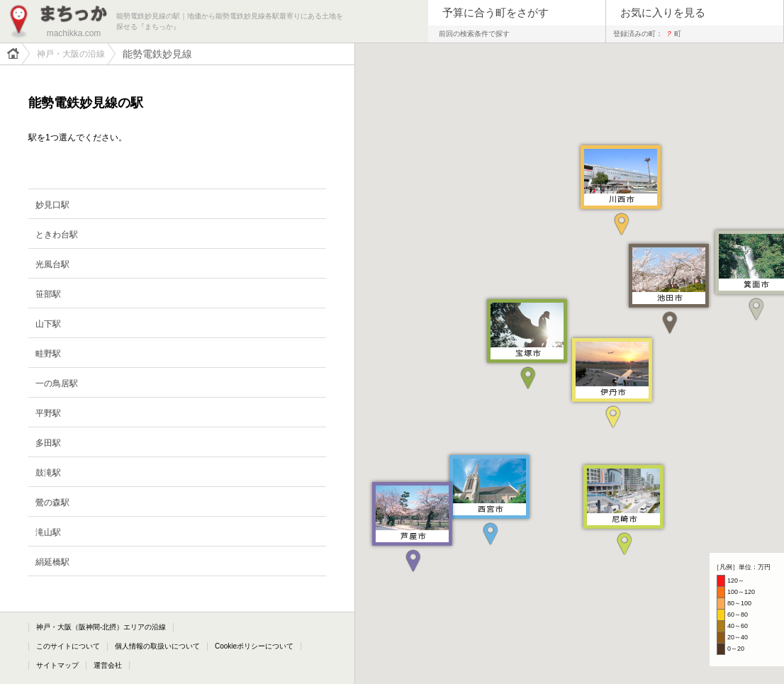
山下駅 (48, 324)
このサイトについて (68, 646)
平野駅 (48, 413)
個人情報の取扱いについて (157, 646)
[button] (624, 508)
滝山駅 (48, 532)
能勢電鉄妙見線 (157, 54)
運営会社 (108, 665)
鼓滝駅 (48, 473)
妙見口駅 (52, 205)
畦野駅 (48, 354)
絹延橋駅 (52, 562)
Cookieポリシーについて (254, 646)
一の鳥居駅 (57, 383)
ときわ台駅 (57, 235)
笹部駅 (48, 294)
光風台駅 (52, 264)
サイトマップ (57, 665)
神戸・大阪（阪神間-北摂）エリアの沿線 (101, 627)
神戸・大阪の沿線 (71, 54)
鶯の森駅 (52, 503)
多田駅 (48, 443)
